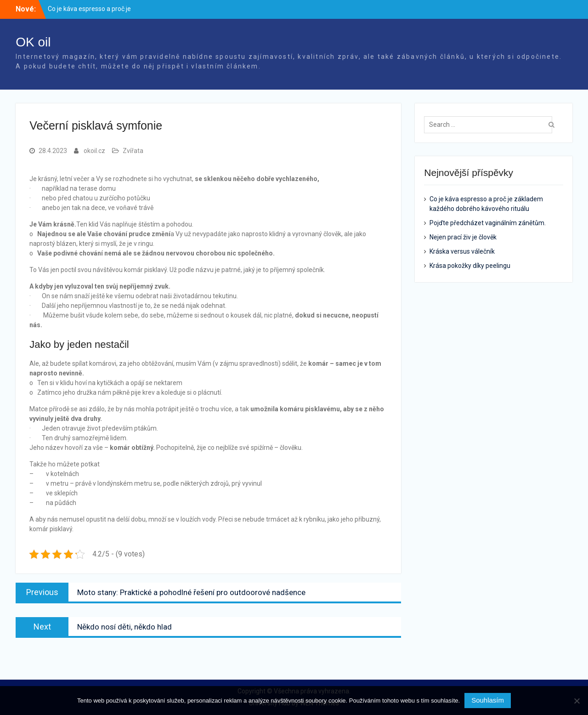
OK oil (33, 42)
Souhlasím (488, 700)
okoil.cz (94, 151)
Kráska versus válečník (462, 251)
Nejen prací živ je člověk (463, 237)
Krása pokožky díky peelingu (470, 266)
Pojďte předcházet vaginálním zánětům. (488, 223)
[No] (577, 701)
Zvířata (133, 151)
